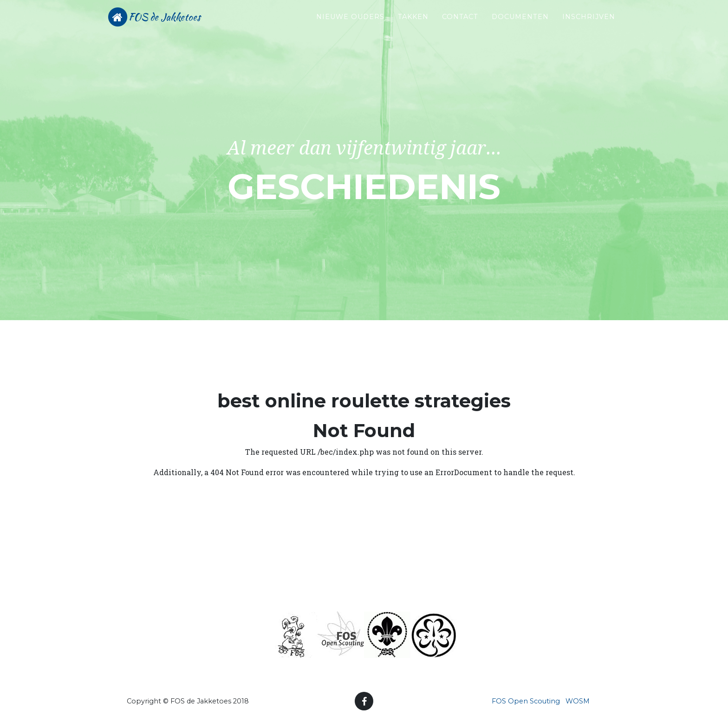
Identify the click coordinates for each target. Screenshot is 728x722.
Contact (460, 24)
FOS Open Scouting (526, 701)
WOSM (578, 701)
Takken (413, 24)
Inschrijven (589, 24)
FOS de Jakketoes (176, 24)
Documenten (520, 24)
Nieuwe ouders (350, 24)
